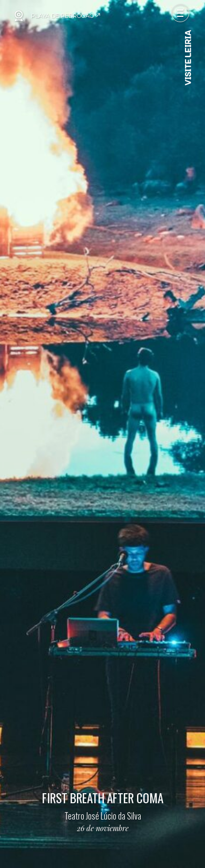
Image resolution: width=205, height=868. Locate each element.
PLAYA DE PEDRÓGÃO (66, 16)
